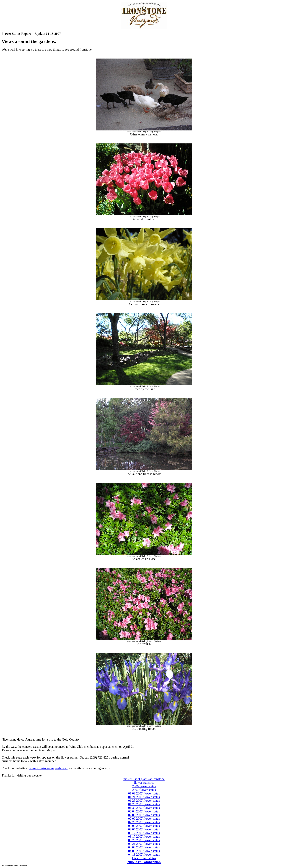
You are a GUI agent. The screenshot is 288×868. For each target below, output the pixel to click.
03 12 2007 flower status (144, 833)
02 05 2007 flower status (144, 815)
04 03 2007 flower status (144, 847)
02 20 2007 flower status (144, 822)
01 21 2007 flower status (144, 797)
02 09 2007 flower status (144, 819)
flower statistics (144, 783)
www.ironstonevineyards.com (48, 768)
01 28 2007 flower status (144, 804)
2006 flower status (144, 786)
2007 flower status (144, 790)
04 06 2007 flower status (144, 851)
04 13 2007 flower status (144, 855)
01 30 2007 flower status (144, 808)
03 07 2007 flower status (144, 829)
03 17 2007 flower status (144, 837)
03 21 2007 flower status (144, 844)
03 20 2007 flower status (144, 840)
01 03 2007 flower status (144, 793)
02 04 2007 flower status (144, 811)
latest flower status (144, 858)
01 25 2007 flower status (144, 801)
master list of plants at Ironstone (144, 779)
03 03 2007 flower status (144, 826)
